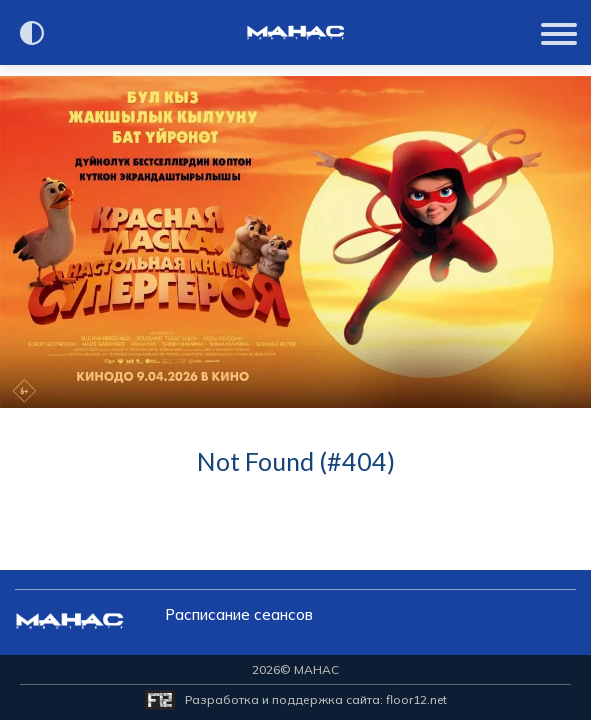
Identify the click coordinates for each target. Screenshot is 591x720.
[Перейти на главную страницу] (296, 32)
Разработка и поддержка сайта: (316, 699)
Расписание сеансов (239, 614)
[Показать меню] (561, 33)
